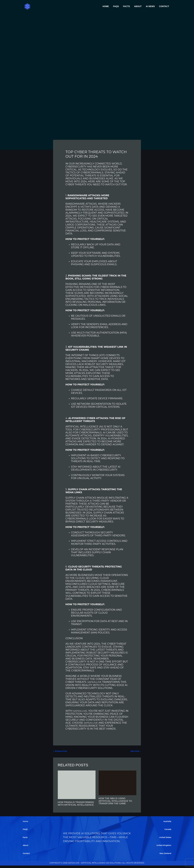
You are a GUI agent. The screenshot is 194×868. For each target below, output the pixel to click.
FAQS (116, 6)
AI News (150, 6)
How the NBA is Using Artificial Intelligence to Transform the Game (116, 801)
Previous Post (61, 751)
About (138, 6)
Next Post (135, 751)
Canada (168, 832)
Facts (126, 6)
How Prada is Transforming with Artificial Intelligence (74, 805)
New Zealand (165, 856)
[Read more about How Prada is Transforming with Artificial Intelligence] (77, 785)
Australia (167, 824)
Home (106, 6)
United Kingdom (163, 848)
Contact (164, 6)
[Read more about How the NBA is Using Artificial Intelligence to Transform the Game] (117, 783)
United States (165, 840)
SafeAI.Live (95, 682)
